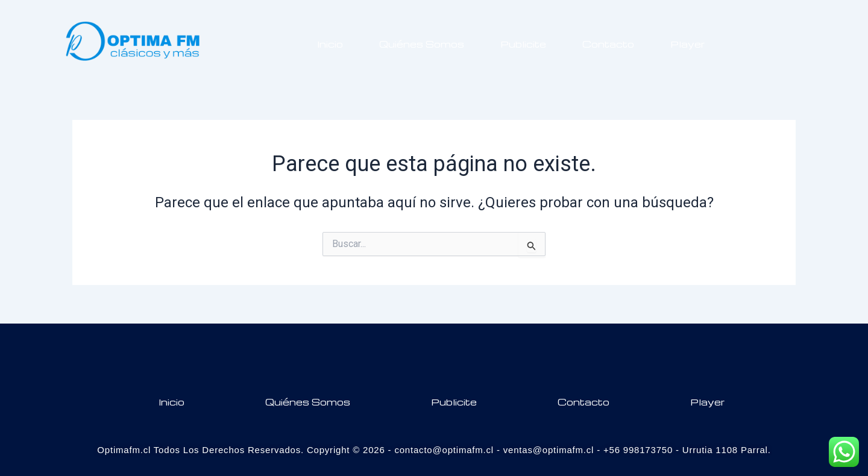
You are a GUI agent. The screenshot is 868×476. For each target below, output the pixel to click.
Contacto (608, 44)
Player (687, 44)
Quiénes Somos (422, 44)
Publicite (523, 44)
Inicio (330, 44)
